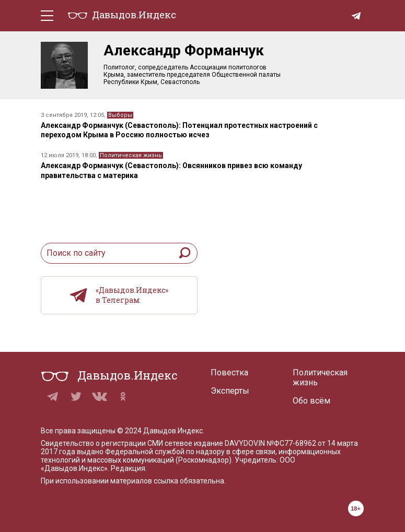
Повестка (229, 373)
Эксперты (230, 391)
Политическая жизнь (131, 155)
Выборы (120, 115)
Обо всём (311, 401)
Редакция (128, 468)
